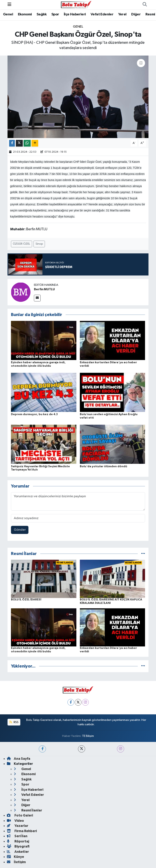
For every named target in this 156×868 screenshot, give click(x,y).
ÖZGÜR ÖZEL (21, 244)
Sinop (39, 244)
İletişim (16, 862)
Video (15, 821)
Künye (15, 857)
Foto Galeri (20, 815)
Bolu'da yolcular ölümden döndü (103, 466)
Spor (55, 14)
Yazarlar (18, 826)
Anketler (18, 852)
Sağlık (42, 14)
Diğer (136, 14)
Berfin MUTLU (44, 289)
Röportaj (18, 841)
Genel (8, 14)
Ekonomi (25, 14)
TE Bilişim (88, 736)
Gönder (20, 530)
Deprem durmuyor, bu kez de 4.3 (34, 414)
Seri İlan (17, 836)
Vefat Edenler (102, 14)
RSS (14, 722)
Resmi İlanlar (28, 810)
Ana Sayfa (19, 759)
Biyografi (18, 846)
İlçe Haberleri (75, 14)
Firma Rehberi (22, 831)
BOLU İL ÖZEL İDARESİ (26, 600)
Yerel (122, 14)
